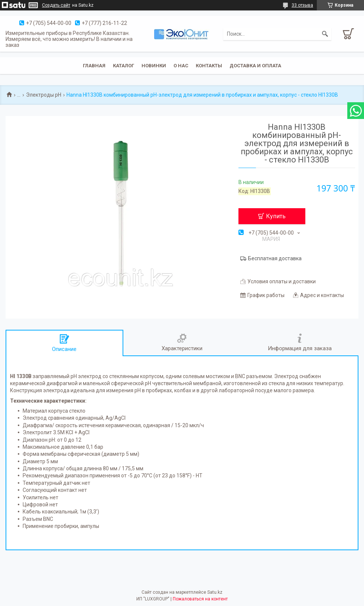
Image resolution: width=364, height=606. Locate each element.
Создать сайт (56, 5)
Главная (94, 66)
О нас (181, 66)
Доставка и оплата (255, 66)
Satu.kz (215, 592)
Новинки (154, 66)
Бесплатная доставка (275, 258)
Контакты (209, 66)
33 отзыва (302, 5)
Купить (276, 216)
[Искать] (325, 34)
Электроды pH (44, 95)
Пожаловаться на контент (200, 599)
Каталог (123, 66)
